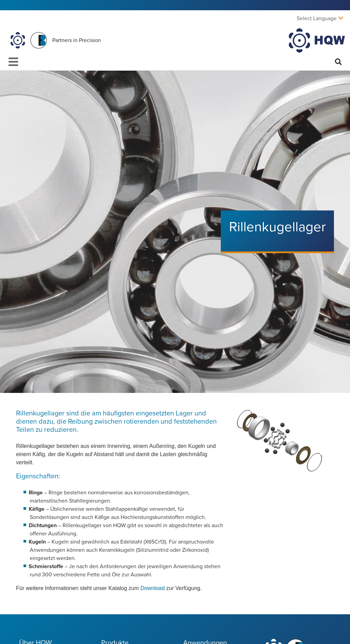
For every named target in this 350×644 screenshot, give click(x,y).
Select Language (317, 18)
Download (153, 588)
